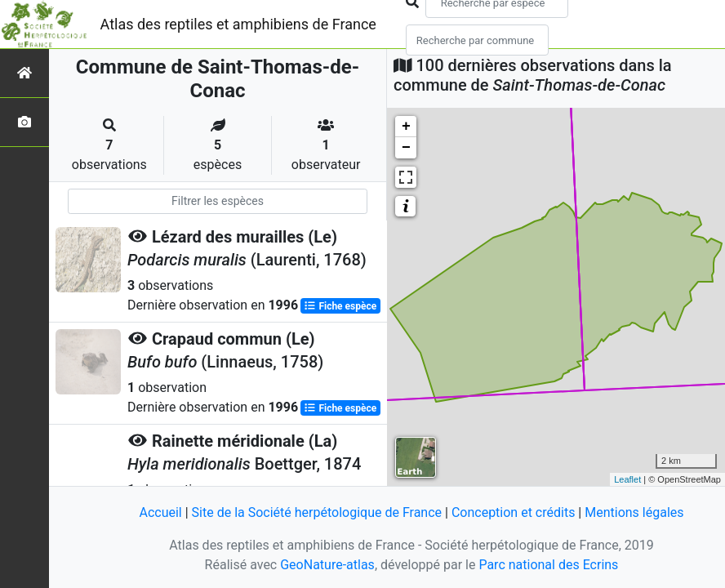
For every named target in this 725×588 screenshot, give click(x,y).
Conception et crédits (514, 512)
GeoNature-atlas (327, 565)
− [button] (406, 148)
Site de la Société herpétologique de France (317, 512)
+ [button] (406, 127)
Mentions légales (634, 512)
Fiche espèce (340, 306)
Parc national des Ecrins (548, 565)
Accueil (160, 512)
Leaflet (627, 479)
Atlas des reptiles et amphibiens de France (238, 24)
